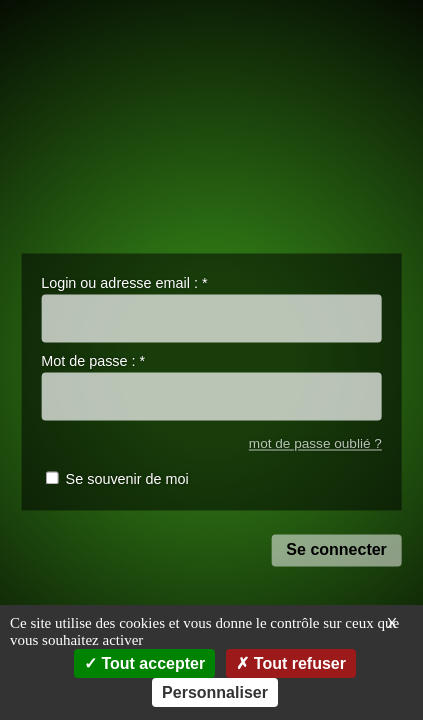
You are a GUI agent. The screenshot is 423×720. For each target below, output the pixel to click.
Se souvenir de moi (127, 480)
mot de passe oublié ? (315, 443)
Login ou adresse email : (124, 283)
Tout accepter (144, 663)
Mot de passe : (93, 362)
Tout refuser (291, 663)
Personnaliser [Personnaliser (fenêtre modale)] (215, 692)
